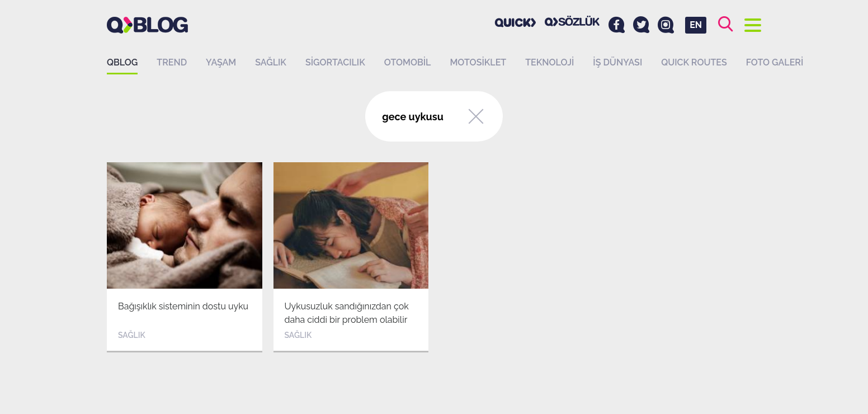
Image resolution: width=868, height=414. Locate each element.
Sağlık (271, 62)
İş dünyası (617, 62)
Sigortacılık (335, 62)
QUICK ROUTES (694, 62)
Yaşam (221, 62)
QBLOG (122, 62)
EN (696, 25)
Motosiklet (478, 62)
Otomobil (408, 62)
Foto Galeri (775, 62)
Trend (172, 62)
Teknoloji (549, 62)
